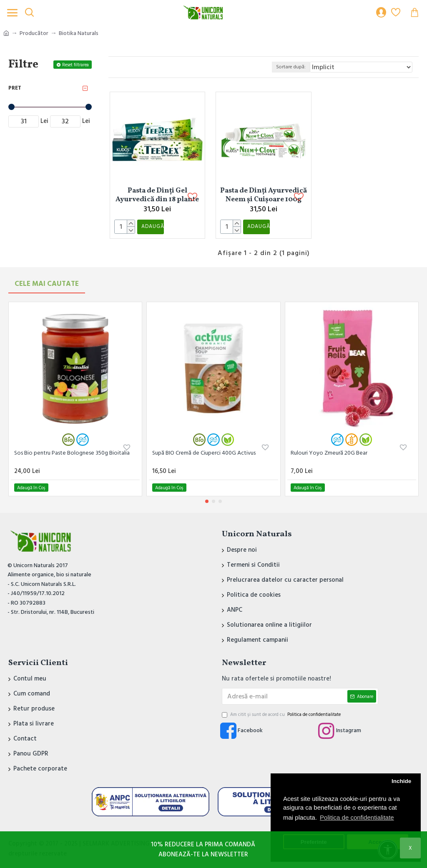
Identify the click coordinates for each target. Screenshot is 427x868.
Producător (34, 33)
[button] (207, 501)
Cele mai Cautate (47, 284)
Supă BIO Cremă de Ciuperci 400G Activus (204, 453)
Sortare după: (286, 67)
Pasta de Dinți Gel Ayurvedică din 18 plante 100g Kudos (157, 195)
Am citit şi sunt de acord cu (282, 715)
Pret (15, 88)
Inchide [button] (401, 781)
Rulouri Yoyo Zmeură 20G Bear (329, 453)
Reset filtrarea (75, 65)
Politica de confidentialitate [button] (357, 817)
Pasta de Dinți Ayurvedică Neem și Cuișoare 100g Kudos (264, 195)
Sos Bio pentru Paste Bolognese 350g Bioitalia (72, 453)
